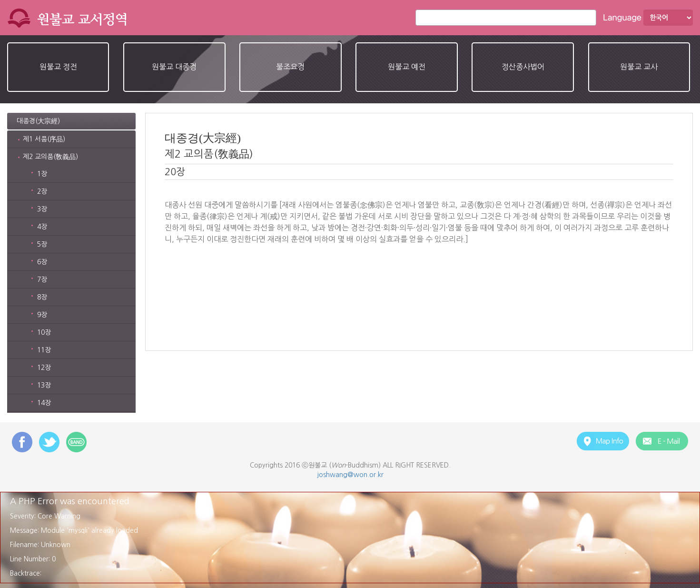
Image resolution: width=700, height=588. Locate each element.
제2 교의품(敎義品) (50, 157)
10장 (44, 332)
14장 (44, 403)
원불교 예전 (407, 67)
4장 (42, 227)
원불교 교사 (639, 67)
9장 (42, 315)
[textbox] (508, 18)
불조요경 (290, 67)
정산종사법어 (523, 67)
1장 (42, 174)
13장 (44, 385)
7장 (42, 279)
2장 (42, 191)
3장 (42, 209)
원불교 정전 (58, 67)
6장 (42, 262)
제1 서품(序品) (44, 139)
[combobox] (506, 18)
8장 (42, 297)
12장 (44, 368)
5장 (42, 244)
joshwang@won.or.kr (350, 475)
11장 (44, 350)
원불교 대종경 (174, 67)
